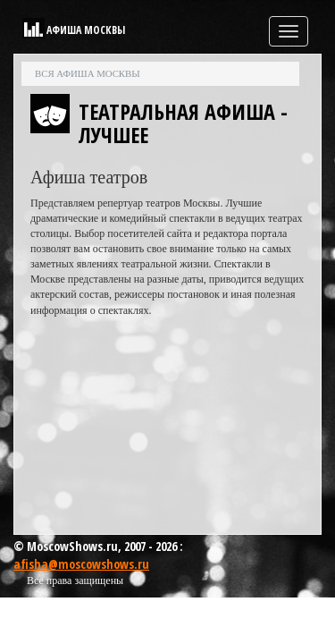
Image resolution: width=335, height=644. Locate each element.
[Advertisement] (167, 430)
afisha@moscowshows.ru (81, 564)
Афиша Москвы (86, 30)
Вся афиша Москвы (88, 73)
